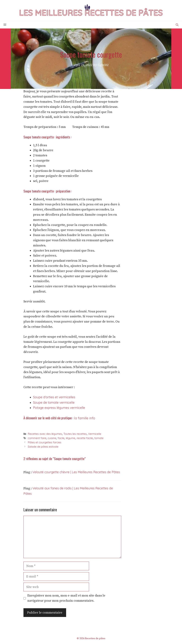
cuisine (52, 438)
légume (70, 438)
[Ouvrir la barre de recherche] (177, 25)
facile (61, 438)
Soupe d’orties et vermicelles (54, 397)
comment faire (37, 438)
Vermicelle (95, 434)
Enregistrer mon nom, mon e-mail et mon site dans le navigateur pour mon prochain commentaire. (66, 598)
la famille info (84, 418)
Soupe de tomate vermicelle (54, 402)
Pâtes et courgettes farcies (44, 442)
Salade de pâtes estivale (43, 447)
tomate (99, 438)
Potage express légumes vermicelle (59, 408)
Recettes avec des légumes (45, 434)
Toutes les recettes (75, 434)
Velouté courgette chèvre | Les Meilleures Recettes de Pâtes (76, 472)
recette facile (85, 438)
